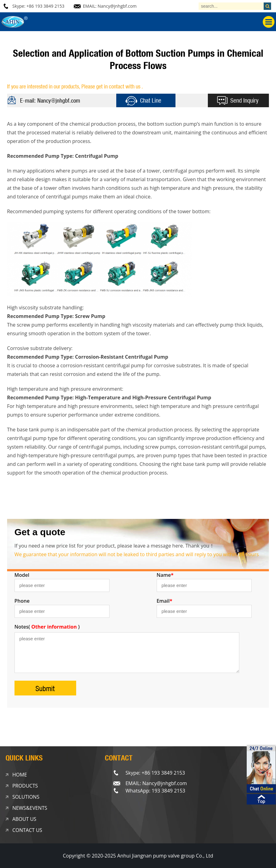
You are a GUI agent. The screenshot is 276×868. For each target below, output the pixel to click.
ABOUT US (24, 819)
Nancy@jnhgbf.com (117, 6)
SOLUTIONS (26, 797)
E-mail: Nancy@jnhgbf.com (50, 100)
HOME (20, 775)
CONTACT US (27, 830)
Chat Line (151, 100)
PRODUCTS (25, 786)
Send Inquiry (244, 100)
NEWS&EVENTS (30, 808)
